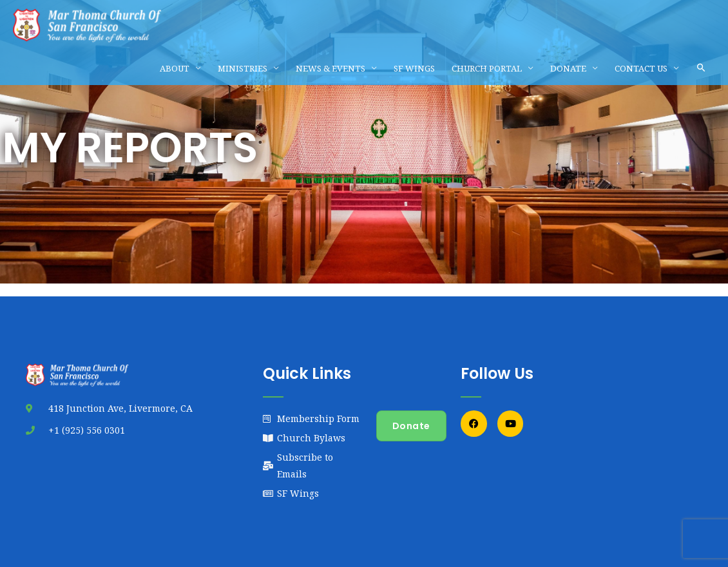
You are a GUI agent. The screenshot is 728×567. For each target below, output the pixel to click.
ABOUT (175, 68)
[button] (701, 68)
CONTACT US (641, 68)
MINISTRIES (243, 68)
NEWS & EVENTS (330, 68)
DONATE (568, 68)
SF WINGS (414, 68)
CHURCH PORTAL (487, 68)
